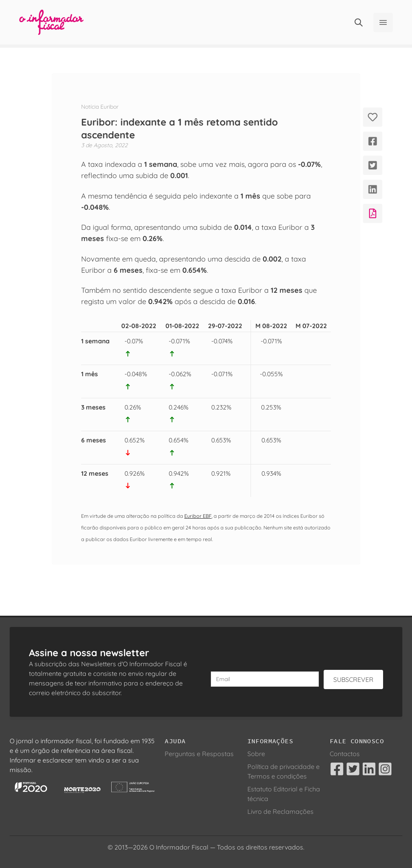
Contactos (345, 754)
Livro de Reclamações (280, 811)
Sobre (256, 754)
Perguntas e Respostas (199, 754)
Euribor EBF (198, 516)
